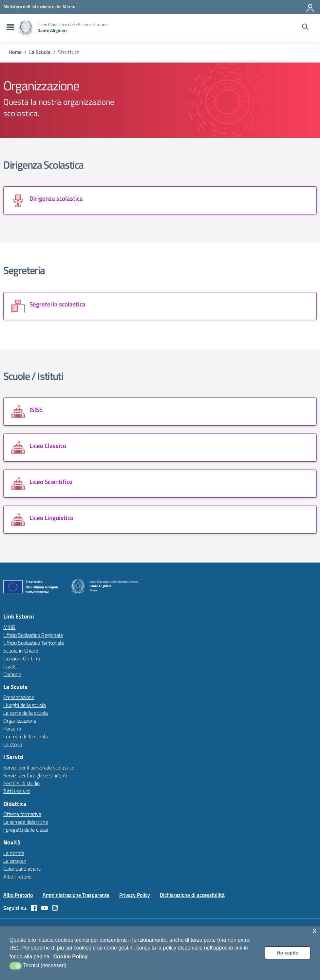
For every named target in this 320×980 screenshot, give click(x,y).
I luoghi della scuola (25, 705)
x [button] (315, 930)
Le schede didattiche (26, 822)
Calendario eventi (22, 869)
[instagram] (55, 908)
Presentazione (19, 697)
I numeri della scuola (26, 736)
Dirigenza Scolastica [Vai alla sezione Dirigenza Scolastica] (43, 165)
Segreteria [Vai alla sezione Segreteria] (24, 270)
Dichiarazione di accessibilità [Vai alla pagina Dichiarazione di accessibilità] (192, 895)
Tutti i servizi (17, 791)
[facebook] (34, 908)
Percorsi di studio (21, 783)
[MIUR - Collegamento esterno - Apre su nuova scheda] (39, 7)
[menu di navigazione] (10, 28)
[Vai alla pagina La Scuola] (40, 52)
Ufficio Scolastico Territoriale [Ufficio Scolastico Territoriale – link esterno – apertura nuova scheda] (34, 643)
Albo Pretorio (17, 877)
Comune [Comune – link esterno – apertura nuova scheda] (12, 674)
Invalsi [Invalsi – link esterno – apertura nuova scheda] (10, 666)
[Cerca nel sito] (305, 28)
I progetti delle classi (26, 830)
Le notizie (14, 853)
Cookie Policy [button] (71, 957)
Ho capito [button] (288, 953)
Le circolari (15, 861)
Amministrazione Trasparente (76, 895)
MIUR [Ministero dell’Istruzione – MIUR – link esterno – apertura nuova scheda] (9, 627)
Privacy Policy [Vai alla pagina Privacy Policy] (135, 895)
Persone (12, 729)
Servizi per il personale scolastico (39, 767)
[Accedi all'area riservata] (311, 7)
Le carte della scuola (26, 713)
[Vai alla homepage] (26, 28)
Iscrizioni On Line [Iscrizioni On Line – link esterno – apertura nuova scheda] (22, 658)
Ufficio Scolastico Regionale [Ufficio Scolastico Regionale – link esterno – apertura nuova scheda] (33, 635)
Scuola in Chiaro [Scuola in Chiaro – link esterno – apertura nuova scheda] (21, 651)
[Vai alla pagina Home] (15, 52)
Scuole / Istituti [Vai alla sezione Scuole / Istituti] (33, 376)
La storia (13, 744)
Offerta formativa (22, 814)
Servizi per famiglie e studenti (35, 775)
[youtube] (45, 908)
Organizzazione (20, 721)
